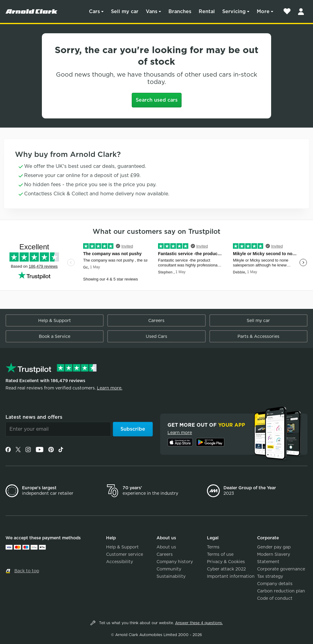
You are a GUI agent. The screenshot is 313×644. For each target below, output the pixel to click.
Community (169, 569)
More (263, 11)
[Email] (58, 429)
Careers (156, 320)
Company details (275, 584)
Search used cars (157, 100)
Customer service (125, 554)
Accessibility (120, 562)
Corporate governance (281, 569)
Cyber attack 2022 (226, 569)
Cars (94, 11)
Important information (231, 576)
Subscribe (133, 429)
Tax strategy (270, 576)
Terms (213, 547)
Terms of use (220, 554)
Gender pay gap (274, 547)
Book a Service (55, 336)
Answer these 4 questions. (199, 623)
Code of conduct (275, 598)
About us (166, 547)
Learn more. (110, 388)
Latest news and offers (34, 417)
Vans (152, 11)
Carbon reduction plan (281, 591)
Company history (175, 562)
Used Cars (156, 336)
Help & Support (55, 320)
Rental (207, 11)
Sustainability (171, 576)
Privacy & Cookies (226, 562)
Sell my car (125, 11)
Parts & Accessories (258, 336)
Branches (180, 11)
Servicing (234, 11)
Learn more (180, 432)
